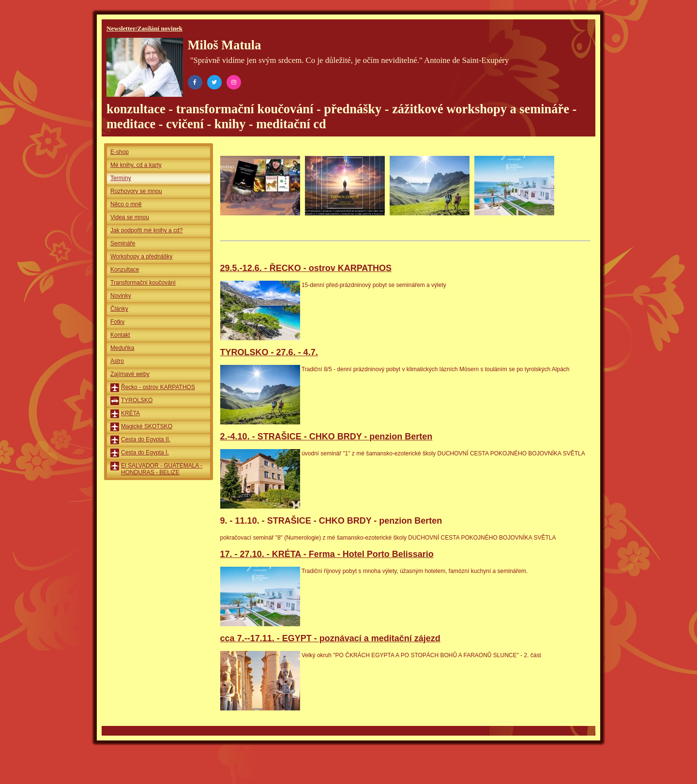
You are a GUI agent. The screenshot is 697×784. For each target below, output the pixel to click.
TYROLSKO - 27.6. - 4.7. (269, 352)
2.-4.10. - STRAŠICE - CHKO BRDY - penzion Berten (326, 437)
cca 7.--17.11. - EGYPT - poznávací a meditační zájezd (330, 638)
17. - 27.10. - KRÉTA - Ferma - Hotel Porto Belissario (327, 554)
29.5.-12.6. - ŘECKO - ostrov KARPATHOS (306, 268)
